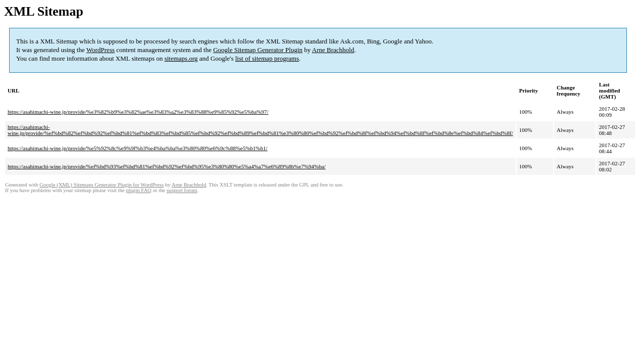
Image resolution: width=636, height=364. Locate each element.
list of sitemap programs (267, 58)
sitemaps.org (181, 58)
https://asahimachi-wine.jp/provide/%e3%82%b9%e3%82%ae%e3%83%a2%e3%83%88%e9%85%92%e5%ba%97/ (138, 112)
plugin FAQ (139, 190)
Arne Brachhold (333, 50)
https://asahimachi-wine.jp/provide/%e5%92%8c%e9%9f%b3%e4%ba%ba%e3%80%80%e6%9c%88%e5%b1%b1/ (138, 148)
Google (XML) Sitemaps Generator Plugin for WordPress (102, 185)
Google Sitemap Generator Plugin (258, 50)
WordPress (101, 50)
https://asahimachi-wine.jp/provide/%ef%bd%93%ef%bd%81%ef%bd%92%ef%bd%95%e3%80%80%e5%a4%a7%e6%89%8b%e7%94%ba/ (167, 166)
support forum (182, 190)
